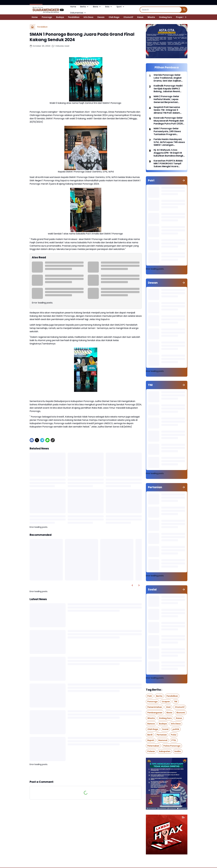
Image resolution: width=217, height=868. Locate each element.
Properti (180, 17)
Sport (121, 7)
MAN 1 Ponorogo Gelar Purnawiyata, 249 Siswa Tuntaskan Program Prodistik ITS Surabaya (167, 131)
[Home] (32, 27)
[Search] (161, 10)
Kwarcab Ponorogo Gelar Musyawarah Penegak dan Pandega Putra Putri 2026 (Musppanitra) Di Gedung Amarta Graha (169, 121)
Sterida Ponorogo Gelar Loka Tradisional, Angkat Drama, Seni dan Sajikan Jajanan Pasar (168, 78)
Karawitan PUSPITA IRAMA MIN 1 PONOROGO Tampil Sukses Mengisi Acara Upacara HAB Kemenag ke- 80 (169, 164)
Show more (86, 773)
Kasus (140, 17)
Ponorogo (47, 17)
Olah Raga (114, 17)
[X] (37, 440)
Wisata (151, 17)
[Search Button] (184, 10)
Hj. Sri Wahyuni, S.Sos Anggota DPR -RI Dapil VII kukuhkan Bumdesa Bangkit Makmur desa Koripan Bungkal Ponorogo (169, 153)
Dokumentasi (78, 13)
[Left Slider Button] (132, 585)
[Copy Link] (53, 440)
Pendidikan (74, 17)
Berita (85, 7)
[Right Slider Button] (185, 17)
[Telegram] (42, 440)
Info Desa (88, 17)
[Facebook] (32, 440)
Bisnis (97, 7)
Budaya (60, 17)
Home (73, 7)
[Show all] (184, 180)
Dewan (101, 17)
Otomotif (128, 17)
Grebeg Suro (165, 17)
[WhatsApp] (47, 440)
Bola (109, 7)
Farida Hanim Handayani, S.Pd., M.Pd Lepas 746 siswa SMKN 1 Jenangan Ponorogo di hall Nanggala (169, 142)
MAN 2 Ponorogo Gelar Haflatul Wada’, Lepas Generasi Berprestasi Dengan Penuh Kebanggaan (166, 99)
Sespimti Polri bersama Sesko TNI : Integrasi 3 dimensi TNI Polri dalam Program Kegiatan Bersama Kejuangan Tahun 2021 (169, 110)
